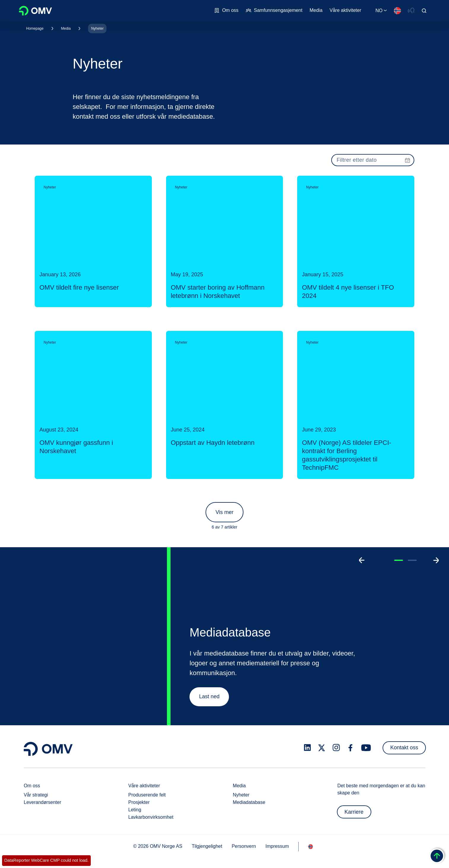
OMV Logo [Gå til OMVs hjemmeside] (35, 11)
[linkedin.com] (307, 748)
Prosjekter (139, 802)
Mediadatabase (249, 802)
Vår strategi (36, 795)
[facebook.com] (351, 748)
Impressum (277, 846)
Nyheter (97, 28)
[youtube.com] (366, 748)
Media (66, 28)
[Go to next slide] (436, 560)
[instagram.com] (336, 748)
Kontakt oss (404, 748)
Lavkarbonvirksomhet (151, 817)
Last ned (209, 696)
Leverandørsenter (42, 802)
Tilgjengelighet (207, 846)
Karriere (354, 812)
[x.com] (322, 748)
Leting (135, 810)
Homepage (35, 28)
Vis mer (225, 512)
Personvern (244, 846)
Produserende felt (147, 795)
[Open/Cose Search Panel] (424, 11)
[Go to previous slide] (362, 560)
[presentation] (373, 160)
